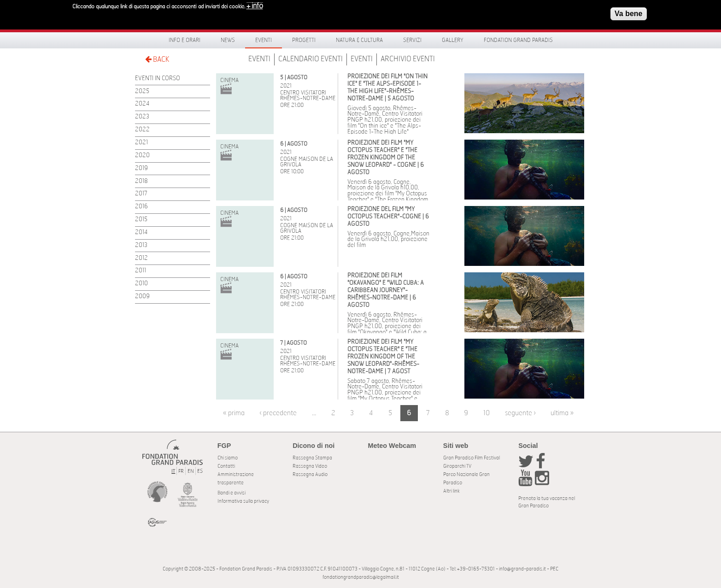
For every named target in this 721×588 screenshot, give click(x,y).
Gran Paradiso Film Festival (472, 458)
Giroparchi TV (457, 466)
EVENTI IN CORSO (158, 79)
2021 (141, 143)
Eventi (264, 40)
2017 (141, 194)
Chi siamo (228, 458)
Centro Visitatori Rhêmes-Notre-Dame (308, 95)
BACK (157, 59)
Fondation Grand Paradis (518, 40)
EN (191, 471)
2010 (141, 284)
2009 (142, 297)
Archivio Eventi (408, 59)
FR (181, 471)
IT (173, 471)
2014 (141, 232)
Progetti (304, 40)
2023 (142, 117)
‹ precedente (278, 413)
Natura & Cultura (359, 40)
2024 (142, 104)
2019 (141, 168)
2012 (141, 258)
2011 (141, 271)
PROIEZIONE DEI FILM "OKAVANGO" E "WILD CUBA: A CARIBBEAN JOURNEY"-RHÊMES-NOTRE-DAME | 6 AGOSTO (386, 291)
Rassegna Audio (310, 474)
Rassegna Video (310, 466)
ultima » (562, 413)
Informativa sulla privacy (243, 501)
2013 (141, 245)
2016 (141, 207)
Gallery (453, 40)
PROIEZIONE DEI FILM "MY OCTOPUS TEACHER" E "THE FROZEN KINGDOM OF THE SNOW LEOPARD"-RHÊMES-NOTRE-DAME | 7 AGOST (383, 357)
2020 (142, 156)
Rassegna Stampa (312, 458)
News (228, 40)
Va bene (628, 11)
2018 (141, 181)
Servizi (412, 40)
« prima (234, 413)
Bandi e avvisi (232, 493)
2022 (142, 130)
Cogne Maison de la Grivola (307, 162)
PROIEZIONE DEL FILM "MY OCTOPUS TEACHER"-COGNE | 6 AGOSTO (388, 217)
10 (487, 413)
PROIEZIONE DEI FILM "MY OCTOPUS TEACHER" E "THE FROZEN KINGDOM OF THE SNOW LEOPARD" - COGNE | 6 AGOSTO (386, 158)
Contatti (226, 466)
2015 (141, 220)
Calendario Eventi (311, 59)
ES (200, 471)
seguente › (520, 413)
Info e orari (185, 40)
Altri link (451, 491)
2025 (142, 91)
